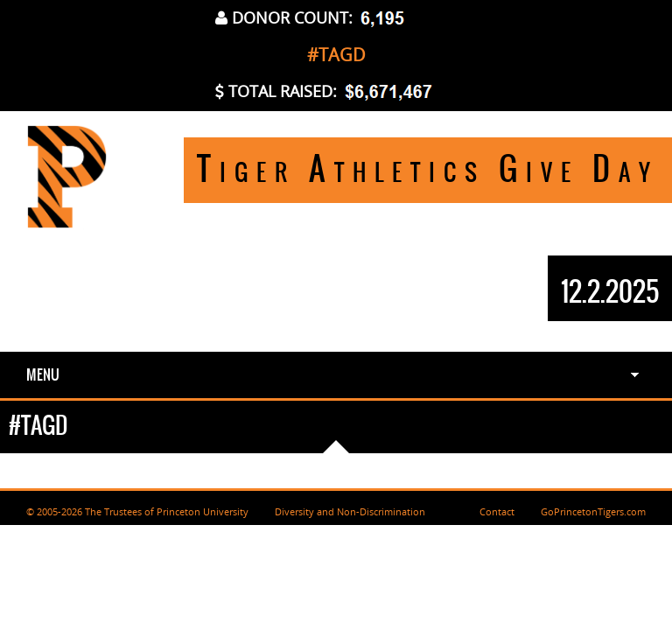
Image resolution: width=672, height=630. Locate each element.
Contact (497, 511)
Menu (43, 374)
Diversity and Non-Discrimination (350, 511)
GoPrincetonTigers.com (593, 511)
